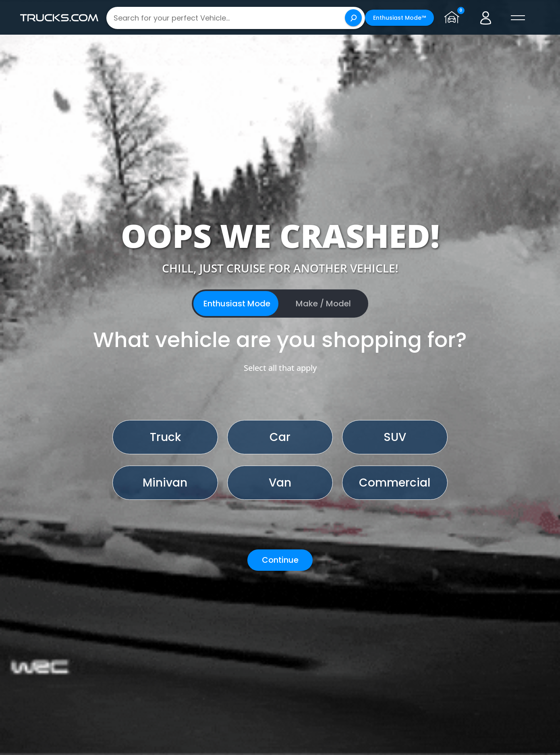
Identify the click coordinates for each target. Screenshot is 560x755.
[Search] (353, 18)
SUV (395, 437)
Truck (165, 437)
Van (280, 483)
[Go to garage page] (453, 18)
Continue (280, 560)
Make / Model (323, 304)
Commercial (395, 483)
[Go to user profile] (485, 18)
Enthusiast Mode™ (399, 18)
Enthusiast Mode (237, 304)
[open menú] (517, 18)
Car (280, 437)
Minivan (165, 483)
